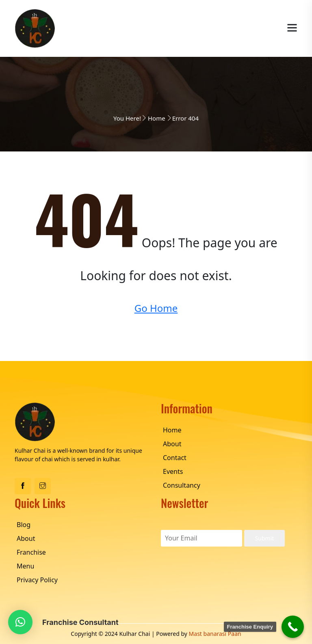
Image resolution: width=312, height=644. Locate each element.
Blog (24, 525)
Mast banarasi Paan (215, 634)
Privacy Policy (37, 580)
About (172, 444)
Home (157, 118)
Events (173, 471)
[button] (20, 622)
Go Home (156, 308)
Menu (25, 566)
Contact (175, 458)
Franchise (31, 552)
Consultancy (182, 485)
